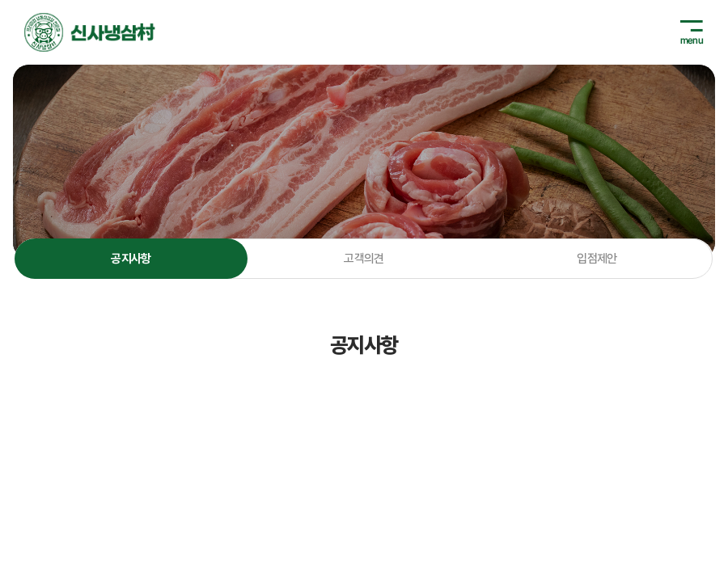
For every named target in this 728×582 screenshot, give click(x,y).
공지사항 (131, 259)
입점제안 (597, 259)
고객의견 (364, 259)
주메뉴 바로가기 (0, 0)
